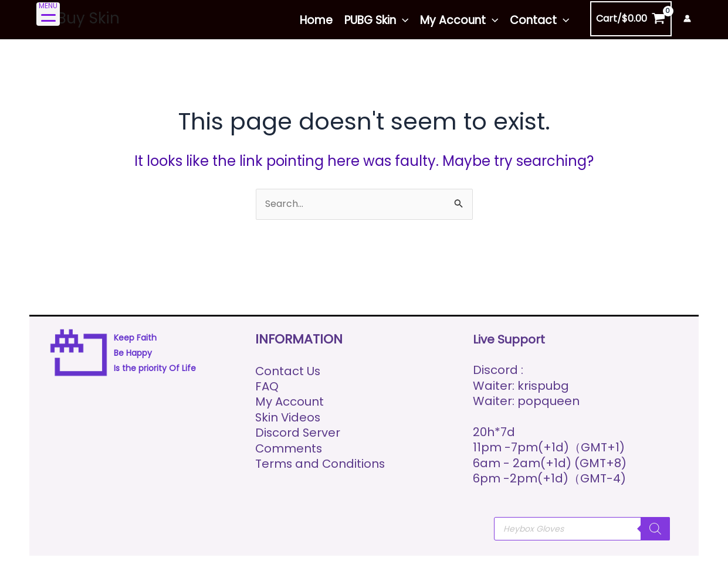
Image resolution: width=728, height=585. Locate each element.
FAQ (267, 386)
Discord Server (298, 433)
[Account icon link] (687, 18)
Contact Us (288, 371)
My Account (459, 20)
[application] (402, 20)
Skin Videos (289, 417)
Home (316, 20)
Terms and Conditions (321, 464)
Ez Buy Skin (79, 18)
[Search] (655, 529)
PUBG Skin (376, 20)
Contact (539, 20)
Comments (289, 448)
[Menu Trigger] (48, 14)
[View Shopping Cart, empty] (631, 19)
